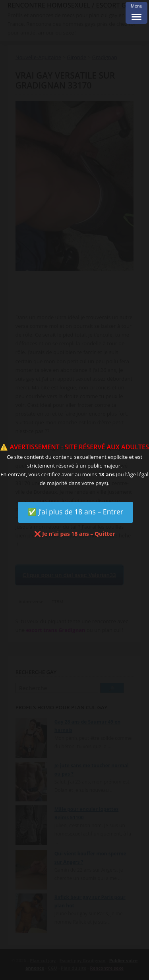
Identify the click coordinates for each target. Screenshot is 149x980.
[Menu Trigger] (136, 13)
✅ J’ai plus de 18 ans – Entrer (75, 512)
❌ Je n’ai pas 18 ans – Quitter (75, 534)
